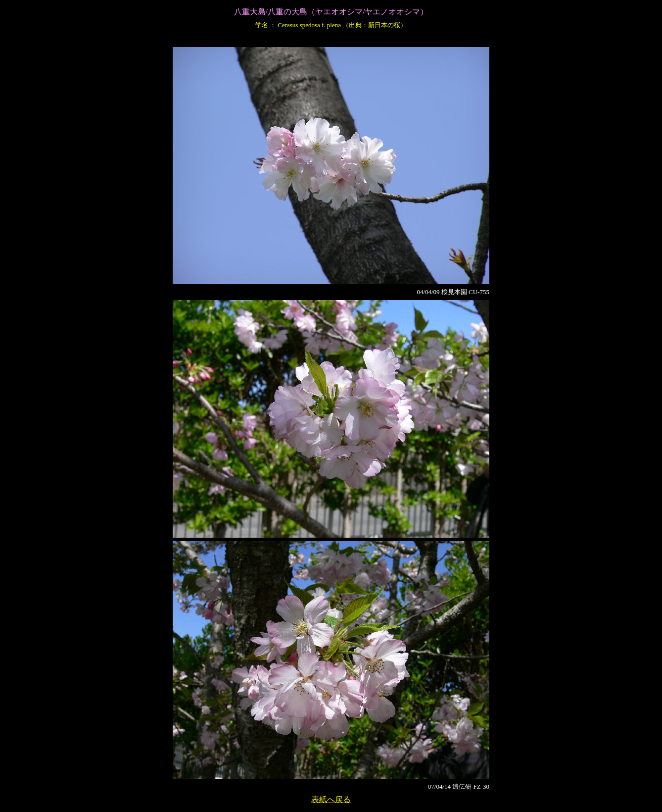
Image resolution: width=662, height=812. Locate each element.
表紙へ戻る (331, 799)
